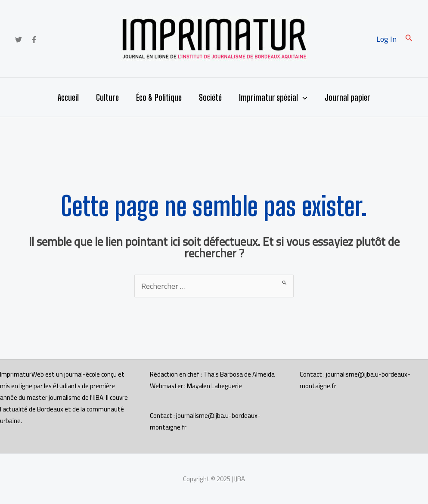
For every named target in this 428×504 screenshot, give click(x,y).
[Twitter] (19, 40)
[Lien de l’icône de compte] (386, 39)
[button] (409, 39)
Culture (107, 97)
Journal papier (347, 97)
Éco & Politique (159, 97)
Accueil (68, 97)
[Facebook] (34, 40)
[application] (303, 97)
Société (210, 97)
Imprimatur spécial (273, 97)
